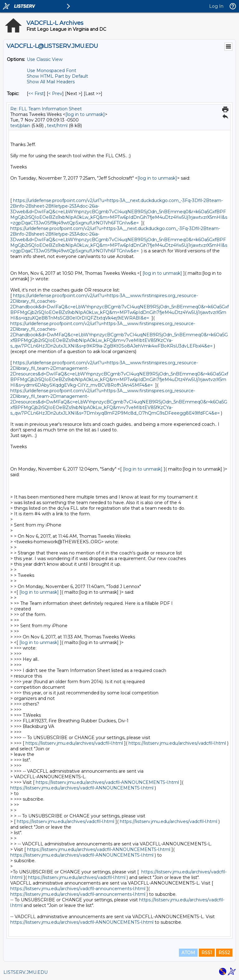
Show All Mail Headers (51, 82)
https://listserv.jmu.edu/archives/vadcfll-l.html (74, 743)
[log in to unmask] (85, 114)
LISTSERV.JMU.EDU (26, 972)
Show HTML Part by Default (57, 76)
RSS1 (207, 953)
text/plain (20, 126)
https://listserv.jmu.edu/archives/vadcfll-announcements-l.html (78, 889)
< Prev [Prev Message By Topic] (55, 94)
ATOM (188, 953)
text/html (57, 126)
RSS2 (224, 953)
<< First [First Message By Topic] (36, 94)
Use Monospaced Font (52, 71)
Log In (216, 6)
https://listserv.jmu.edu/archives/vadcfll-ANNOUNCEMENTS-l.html (107, 782)
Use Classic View (45, 59)
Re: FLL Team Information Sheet (46, 109)
